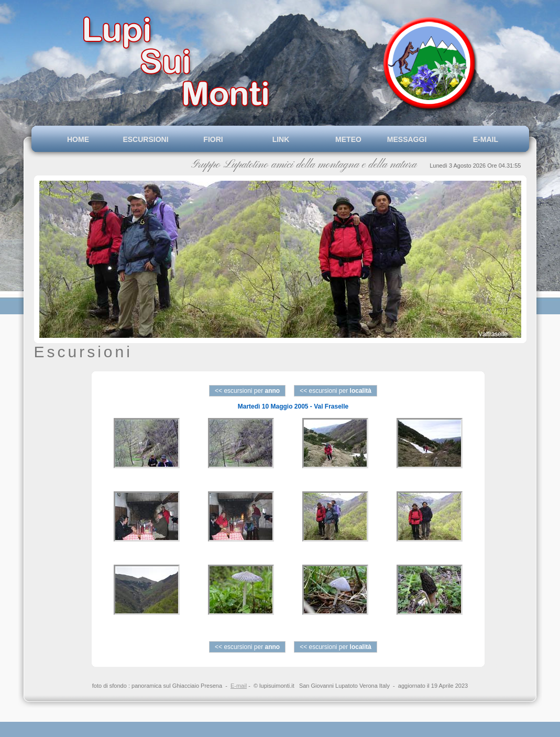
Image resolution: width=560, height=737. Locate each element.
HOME (78, 139)
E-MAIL (484, 139)
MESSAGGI (416, 139)
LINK (281, 139)
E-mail (239, 686)
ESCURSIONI (145, 139)
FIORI (213, 139)
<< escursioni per (247, 391)
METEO (348, 139)
